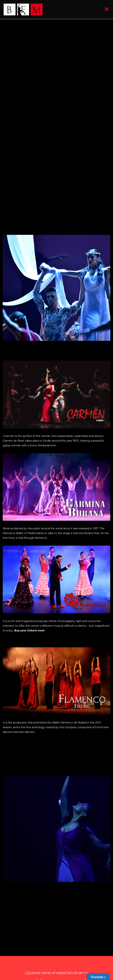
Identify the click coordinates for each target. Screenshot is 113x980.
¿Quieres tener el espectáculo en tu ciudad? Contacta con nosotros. (56, 927)
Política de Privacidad (80, 962)
